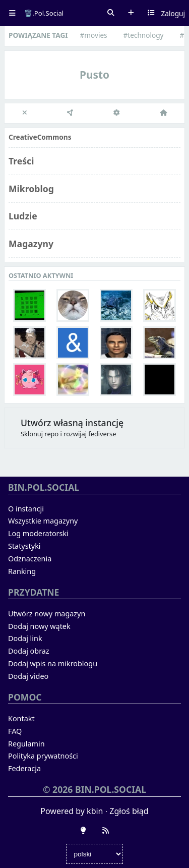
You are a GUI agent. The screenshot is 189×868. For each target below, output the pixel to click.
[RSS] (106, 830)
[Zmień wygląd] (83, 830)
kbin (95, 811)
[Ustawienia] (117, 113)
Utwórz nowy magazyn (47, 614)
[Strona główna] (163, 113)
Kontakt (21, 718)
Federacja (24, 768)
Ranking (22, 571)
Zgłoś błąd (129, 811)
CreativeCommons (40, 137)
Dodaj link (25, 638)
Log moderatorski (38, 533)
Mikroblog (31, 189)
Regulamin (26, 744)
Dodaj (131, 13)
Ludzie (23, 216)
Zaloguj (173, 13)
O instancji (26, 509)
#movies (94, 35)
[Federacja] (71, 113)
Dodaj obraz (29, 651)
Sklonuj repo (40, 434)
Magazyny (31, 244)
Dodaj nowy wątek (39, 626)
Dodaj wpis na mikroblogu (53, 663)
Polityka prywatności (43, 756)
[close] (25, 113)
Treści (21, 161)
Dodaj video (28, 676)
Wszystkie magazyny (43, 521)
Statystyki (24, 546)
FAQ (15, 731)
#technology (144, 35)
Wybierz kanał (151, 13)
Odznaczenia (30, 559)
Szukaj (111, 13)
